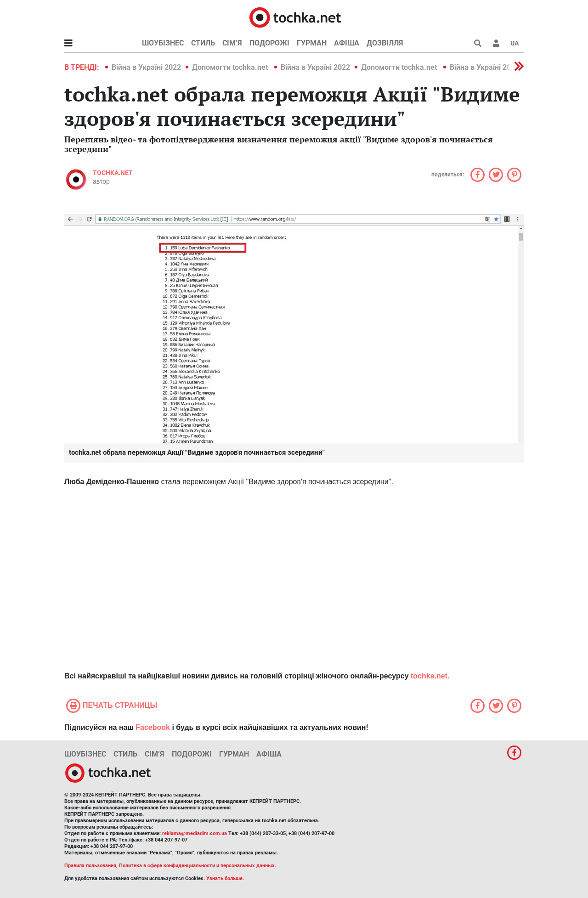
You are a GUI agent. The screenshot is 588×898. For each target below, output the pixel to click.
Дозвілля (385, 43)
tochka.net (113, 173)
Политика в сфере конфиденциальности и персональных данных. (198, 866)
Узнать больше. (225, 878)
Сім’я (232, 43)
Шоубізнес (163, 43)
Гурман (312, 43)
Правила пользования (90, 866)
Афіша (347, 43)
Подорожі (269, 43)
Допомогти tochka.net (231, 67)
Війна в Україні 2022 (146, 67)
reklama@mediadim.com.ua (195, 833)
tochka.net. (430, 676)
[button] (496, 43)
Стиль (203, 43)
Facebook (153, 727)
